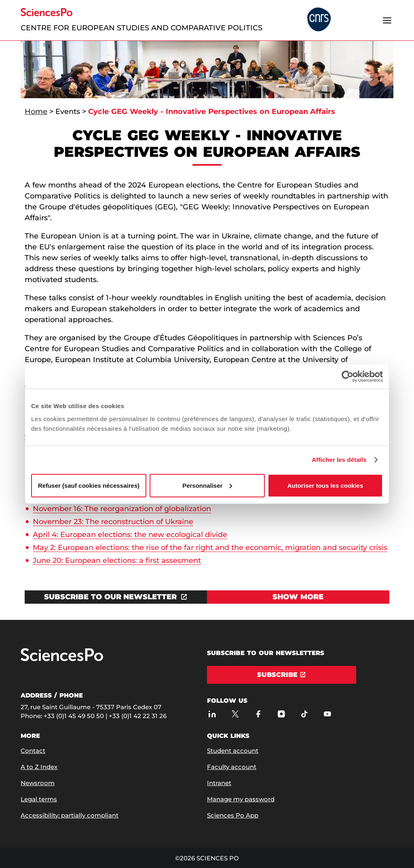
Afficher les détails (339, 460)
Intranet (219, 783)
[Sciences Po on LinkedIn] (212, 714)
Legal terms (39, 799)
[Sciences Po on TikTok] (304, 714)
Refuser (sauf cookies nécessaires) (89, 485)
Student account (233, 751)
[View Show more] (298, 597)
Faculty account (232, 767)
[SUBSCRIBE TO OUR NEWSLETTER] (116, 597)
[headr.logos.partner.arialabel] (319, 20)
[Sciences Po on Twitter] (235, 714)
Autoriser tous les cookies (325, 485)
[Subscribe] (282, 675)
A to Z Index (39, 767)
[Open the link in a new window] (116, 597)
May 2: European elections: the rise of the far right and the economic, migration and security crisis (210, 548)
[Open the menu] (387, 20)
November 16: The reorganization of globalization (122, 509)
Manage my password (241, 799)
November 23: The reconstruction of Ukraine (113, 522)
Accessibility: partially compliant (70, 815)
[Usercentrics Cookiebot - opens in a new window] (347, 377)
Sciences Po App (233, 815)
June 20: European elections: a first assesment (117, 560)
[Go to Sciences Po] (62, 659)
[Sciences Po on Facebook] (258, 714)
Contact (33, 751)
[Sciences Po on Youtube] (327, 714)
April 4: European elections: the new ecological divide (130, 535)
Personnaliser (207, 485)
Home (36, 112)
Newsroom (38, 783)
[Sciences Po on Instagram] (281, 714)
